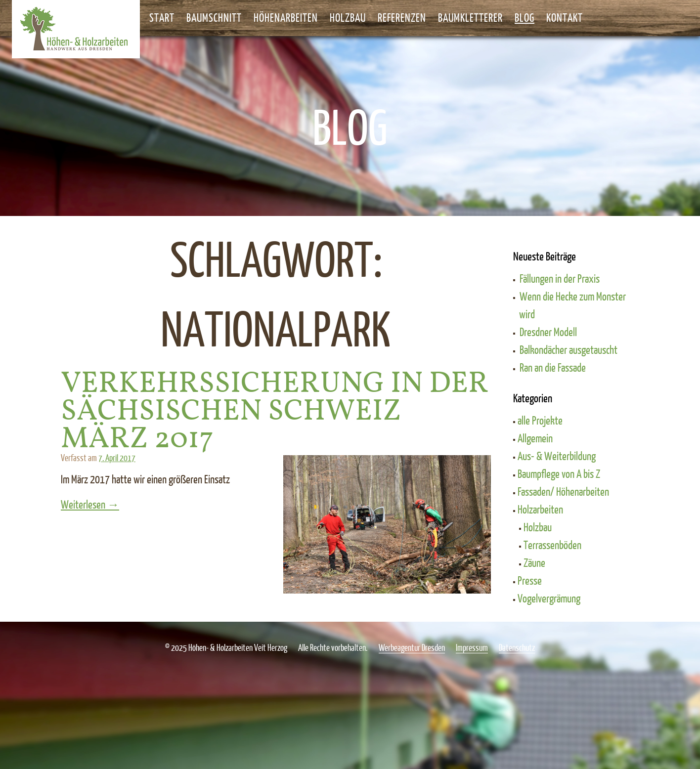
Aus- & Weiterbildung (557, 456)
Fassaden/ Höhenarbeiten (563, 491)
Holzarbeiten (540, 509)
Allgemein (535, 438)
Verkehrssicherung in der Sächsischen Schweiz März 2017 (275, 412)
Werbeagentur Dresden (412, 647)
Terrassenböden (552, 545)
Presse (530, 580)
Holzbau (538, 527)
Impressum (472, 647)
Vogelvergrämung (549, 598)
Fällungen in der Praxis (560, 278)
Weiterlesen (119, 504)
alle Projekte (540, 420)
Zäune (534, 562)
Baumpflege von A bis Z (559, 473)
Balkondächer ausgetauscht (569, 349)
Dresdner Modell (548, 332)
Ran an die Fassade (553, 367)
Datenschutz (517, 647)
